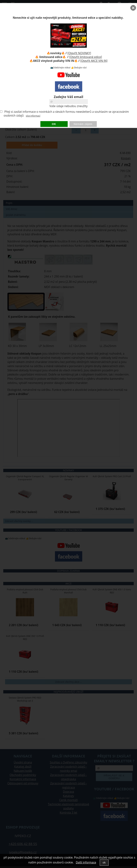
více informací (33, 116)
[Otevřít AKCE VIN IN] (94, 61)
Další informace (86, 862)
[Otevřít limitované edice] (86, 57)
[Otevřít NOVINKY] (79, 53)
